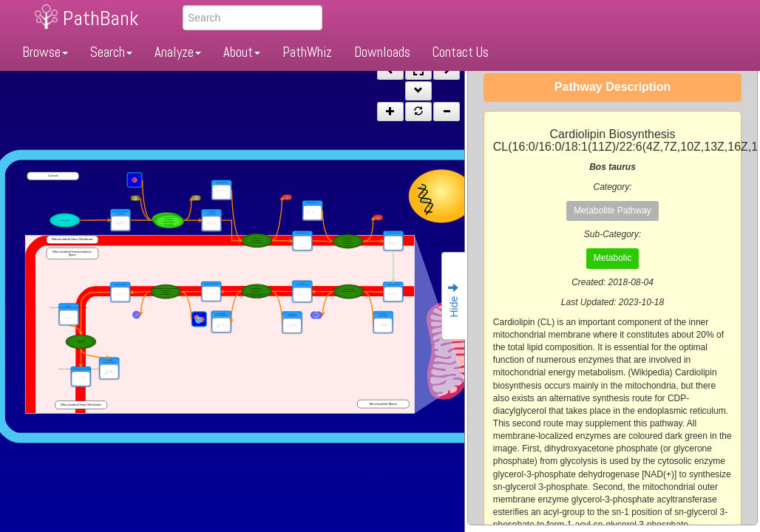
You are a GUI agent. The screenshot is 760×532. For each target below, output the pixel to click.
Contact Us (461, 52)
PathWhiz (307, 52)
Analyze (178, 52)
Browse (45, 52)
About (242, 52)
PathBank (101, 18)
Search (111, 52)
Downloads (382, 52)
